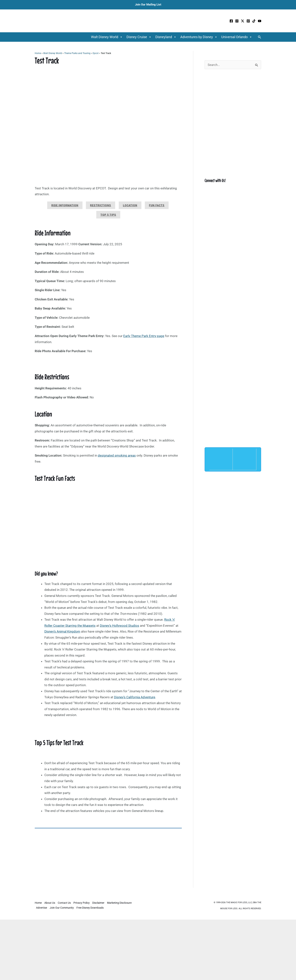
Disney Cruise (139, 37)
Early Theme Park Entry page (144, 336)
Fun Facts (157, 205)
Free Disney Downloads (90, 908)
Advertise (42, 908)
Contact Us (64, 903)
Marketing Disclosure (119, 903)
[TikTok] (254, 21)
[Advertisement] (108, 860)
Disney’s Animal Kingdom (62, 631)
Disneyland (166, 37)
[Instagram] (237, 21)
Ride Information (65, 205)
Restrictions (101, 205)
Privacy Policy (82, 903)
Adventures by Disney (199, 37)
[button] (260, 37)
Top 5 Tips (108, 215)
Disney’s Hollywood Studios (119, 626)
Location (130, 205)
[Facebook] (231, 21)
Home (38, 53)
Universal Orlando (237, 37)
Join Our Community (62, 908)
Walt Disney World (107, 37)
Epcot (96, 53)
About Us (50, 903)
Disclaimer (98, 903)
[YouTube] (260, 21)
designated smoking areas (117, 455)
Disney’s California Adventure (135, 697)
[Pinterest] (248, 21)
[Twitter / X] (243, 21)
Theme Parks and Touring (77, 53)
